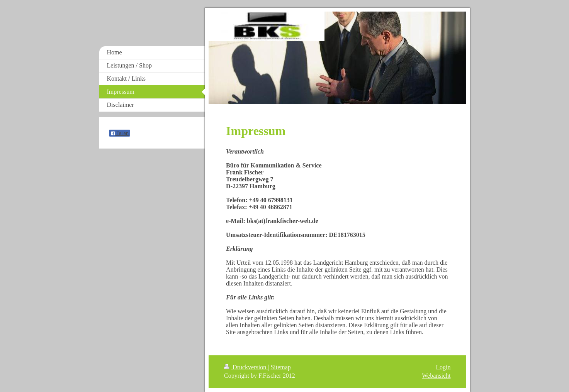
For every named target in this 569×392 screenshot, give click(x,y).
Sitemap (280, 367)
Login (443, 367)
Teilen (120, 133)
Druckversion (246, 367)
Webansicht (436, 376)
